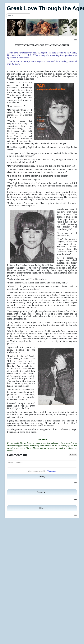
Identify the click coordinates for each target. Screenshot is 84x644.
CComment (51, 471)
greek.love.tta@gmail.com (18, 446)
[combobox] (19, 15)
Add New (73, 454)
